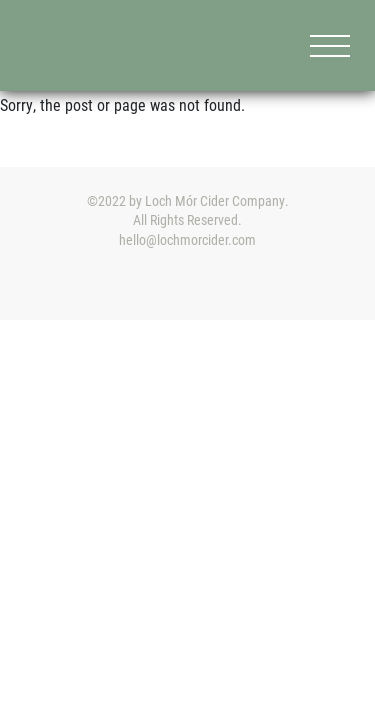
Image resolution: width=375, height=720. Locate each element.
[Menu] (330, 45)
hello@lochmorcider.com (187, 239)
